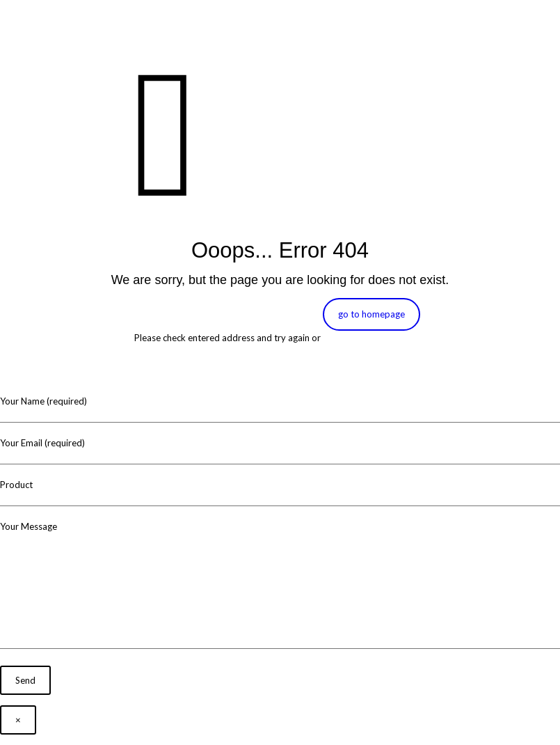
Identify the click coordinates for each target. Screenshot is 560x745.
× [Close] (18, 720)
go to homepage (371, 314)
